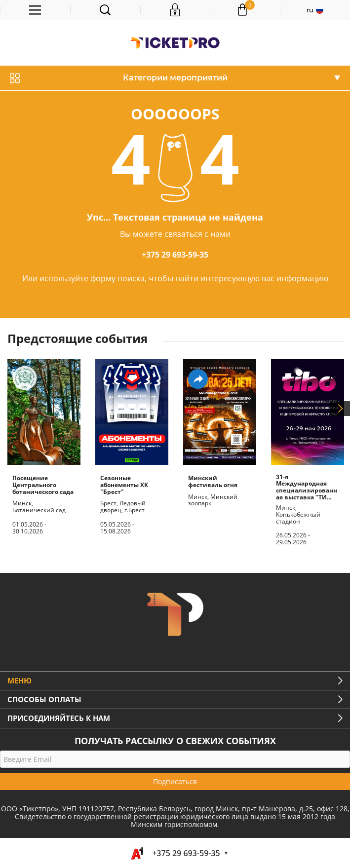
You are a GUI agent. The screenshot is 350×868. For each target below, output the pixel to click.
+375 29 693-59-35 (175, 255)
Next (340, 409)
